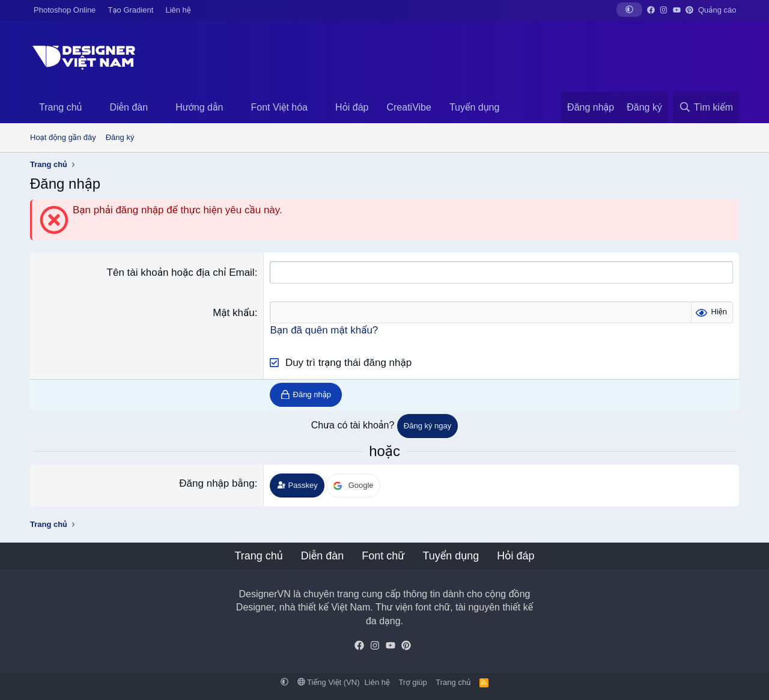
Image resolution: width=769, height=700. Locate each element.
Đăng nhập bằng (217, 483)
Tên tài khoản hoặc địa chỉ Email (181, 272)
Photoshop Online (65, 10)
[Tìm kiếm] (706, 108)
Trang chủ (60, 107)
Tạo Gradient (131, 10)
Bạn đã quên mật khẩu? (324, 330)
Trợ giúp (412, 682)
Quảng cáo (717, 10)
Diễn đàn (129, 107)
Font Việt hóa (279, 107)
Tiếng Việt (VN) (329, 682)
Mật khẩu (234, 313)
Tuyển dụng (474, 107)
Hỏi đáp (352, 107)
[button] (629, 10)
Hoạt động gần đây (63, 137)
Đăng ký (120, 137)
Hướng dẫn (199, 107)
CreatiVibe (409, 107)
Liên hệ (178, 10)
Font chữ (383, 556)
